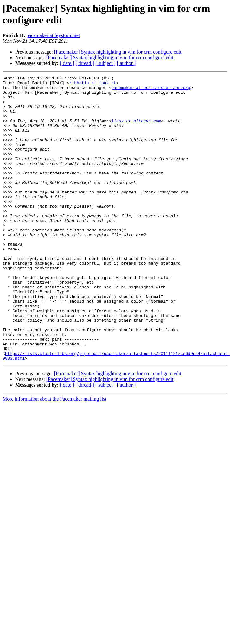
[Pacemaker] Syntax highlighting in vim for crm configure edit (118, 52)
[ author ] (126, 63)
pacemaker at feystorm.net (53, 35)
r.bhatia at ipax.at (93, 85)
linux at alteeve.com (136, 130)
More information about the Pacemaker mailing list (54, 456)
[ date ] (67, 63)
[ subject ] (105, 63)
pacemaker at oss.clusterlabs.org (151, 90)
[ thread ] (85, 63)
